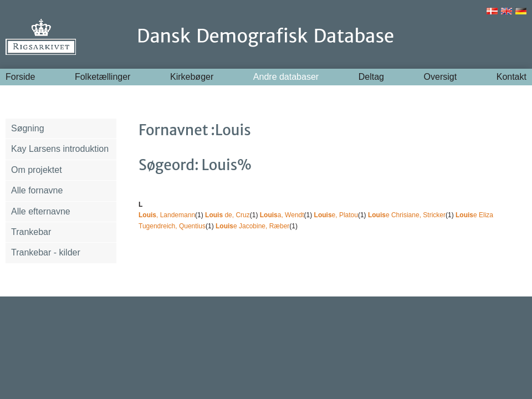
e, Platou (336, 215)
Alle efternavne (41, 211)
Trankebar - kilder (46, 252)
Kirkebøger (192, 77)
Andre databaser (286, 77)
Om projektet (37, 170)
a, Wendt (282, 215)
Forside (20, 77)
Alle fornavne (37, 190)
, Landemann (167, 215)
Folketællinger (103, 77)
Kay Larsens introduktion (60, 149)
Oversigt (441, 77)
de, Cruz (227, 215)
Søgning (28, 128)
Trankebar (31, 232)
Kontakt (511, 77)
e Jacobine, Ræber (252, 226)
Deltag (371, 77)
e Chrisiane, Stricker (407, 215)
